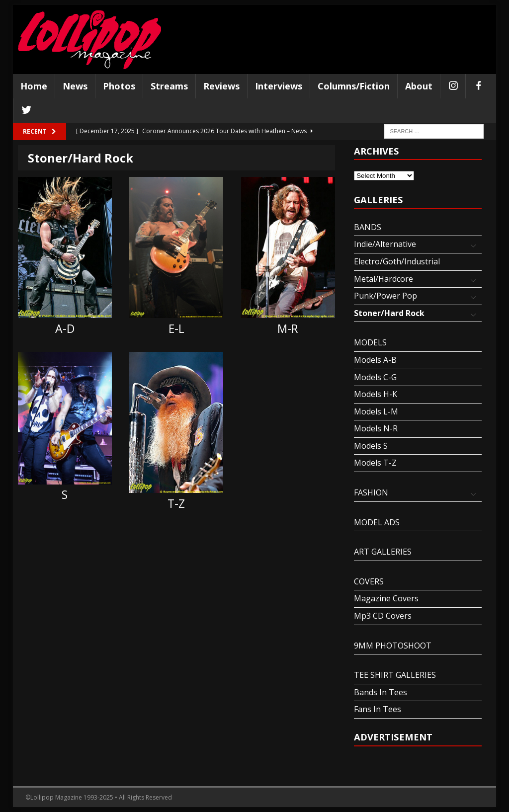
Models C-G (375, 377)
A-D (65, 328)
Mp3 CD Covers (383, 616)
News (75, 86)
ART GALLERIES (383, 552)
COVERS (369, 581)
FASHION (371, 492)
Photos (119, 86)
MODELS (370, 342)
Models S (371, 446)
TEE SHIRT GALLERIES (395, 675)
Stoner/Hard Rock (389, 313)
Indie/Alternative (385, 244)
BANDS (368, 227)
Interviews (279, 86)
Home (34, 86)
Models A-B (375, 360)
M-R (288, 328)
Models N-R (376, 428)
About (419, 86)
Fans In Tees (378, 709)
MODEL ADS (377, 522)
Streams (169, 86)
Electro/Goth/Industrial (397, 261)
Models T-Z (375, 463)
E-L (176, 328)
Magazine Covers (386, 598)
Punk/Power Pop (385, 296)
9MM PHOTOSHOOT (393, 646)
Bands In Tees (381, 692)
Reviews (221, 86)
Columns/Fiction (354, 86)
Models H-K (376, 394)
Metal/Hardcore (383, 279)
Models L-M (376, 411)
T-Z (176, 503)
